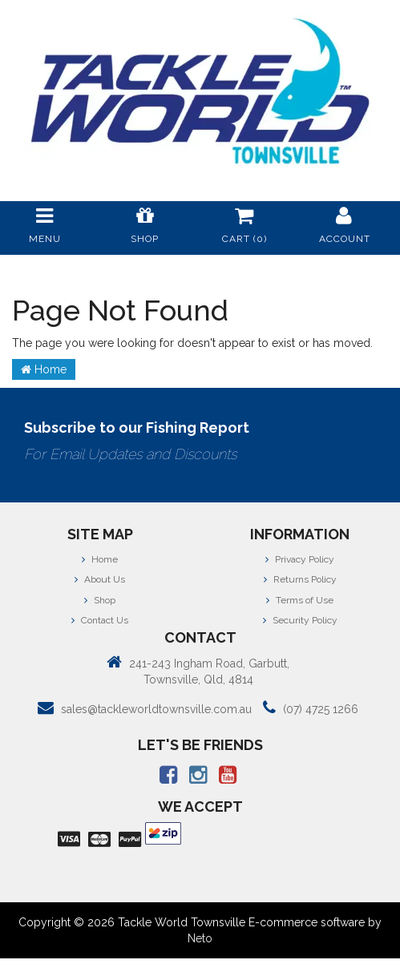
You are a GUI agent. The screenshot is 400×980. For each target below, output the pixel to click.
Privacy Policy (300, 559)
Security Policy (300, 620)
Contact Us (100, 620)
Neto (200, 938)
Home (44, 369)
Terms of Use (300, 600)
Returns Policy (300, 579)
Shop (100, 600)
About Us (100, 579)
